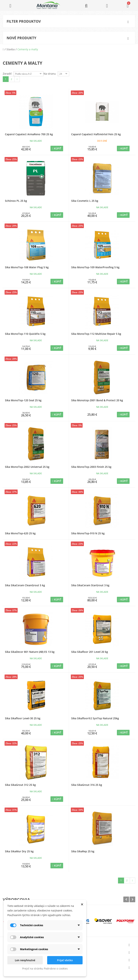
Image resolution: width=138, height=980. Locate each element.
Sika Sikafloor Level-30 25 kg (23, 718)
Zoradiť (7, 74)
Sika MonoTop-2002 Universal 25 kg (27, 467)
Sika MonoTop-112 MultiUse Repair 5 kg (96, 334)
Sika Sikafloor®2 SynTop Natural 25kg (95, 718)
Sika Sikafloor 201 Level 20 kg (90, 652)
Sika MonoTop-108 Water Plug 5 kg (27, 267)
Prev (126, 899)
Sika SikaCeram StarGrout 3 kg (90, 585)
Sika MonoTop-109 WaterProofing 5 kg (95, 267)
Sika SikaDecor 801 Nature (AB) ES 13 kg (30, 652)
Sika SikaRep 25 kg (83, 851)
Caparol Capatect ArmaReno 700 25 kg (29, 134)
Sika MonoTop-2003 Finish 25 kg (91, 467)
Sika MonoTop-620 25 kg (20, 533)
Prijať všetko (65, 960)
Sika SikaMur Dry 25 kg (19, 851)
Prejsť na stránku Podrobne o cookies (45, 968)
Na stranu (50, 74)
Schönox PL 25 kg (16, 201)
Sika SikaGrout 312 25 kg (20, 785)
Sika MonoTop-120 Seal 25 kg (23, 400)
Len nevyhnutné (25, 960)
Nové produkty (21, 38)
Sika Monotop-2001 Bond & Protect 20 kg (97, 400)
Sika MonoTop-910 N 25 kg (88, 533)
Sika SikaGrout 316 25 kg (87, 785)
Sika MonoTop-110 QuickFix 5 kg (25, 334)
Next (132, 899)
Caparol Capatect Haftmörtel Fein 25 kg (96, 134)
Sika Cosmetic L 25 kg (85, 201)
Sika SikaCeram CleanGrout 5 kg (25, 585)
